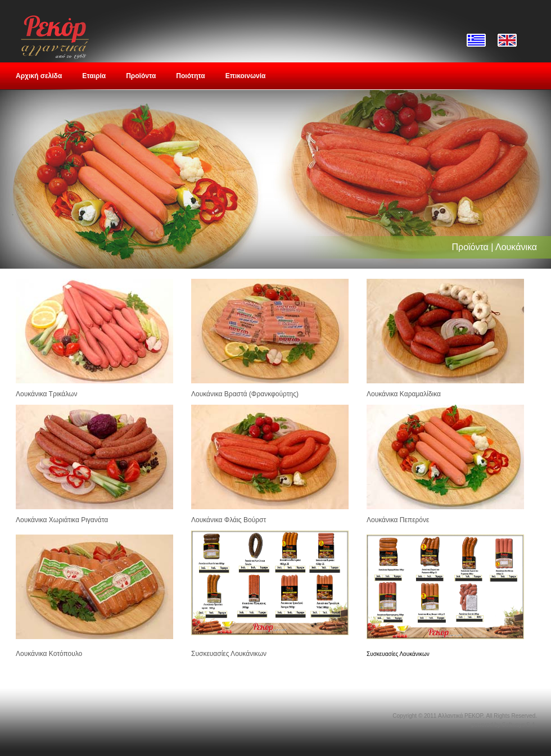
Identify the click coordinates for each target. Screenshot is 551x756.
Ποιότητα (190, 76)
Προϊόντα (141, 76)
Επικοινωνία (246, 76)
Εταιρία (94, 76)
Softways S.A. (520, 725)
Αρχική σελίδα (39, 76)
